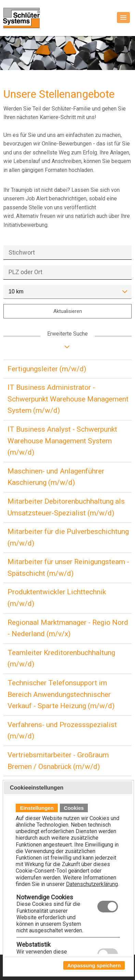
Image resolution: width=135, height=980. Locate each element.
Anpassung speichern (94, 965)
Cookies (74, 808)
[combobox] (67, 292)
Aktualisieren (68, 311)
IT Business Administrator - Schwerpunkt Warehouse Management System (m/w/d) (68, 399)
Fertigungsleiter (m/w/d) (47, 369)
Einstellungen (37, 808)
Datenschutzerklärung (92, 884)
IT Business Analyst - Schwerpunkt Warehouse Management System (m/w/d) (62, 441)
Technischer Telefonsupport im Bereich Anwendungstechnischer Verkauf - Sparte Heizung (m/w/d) (61, 694)
